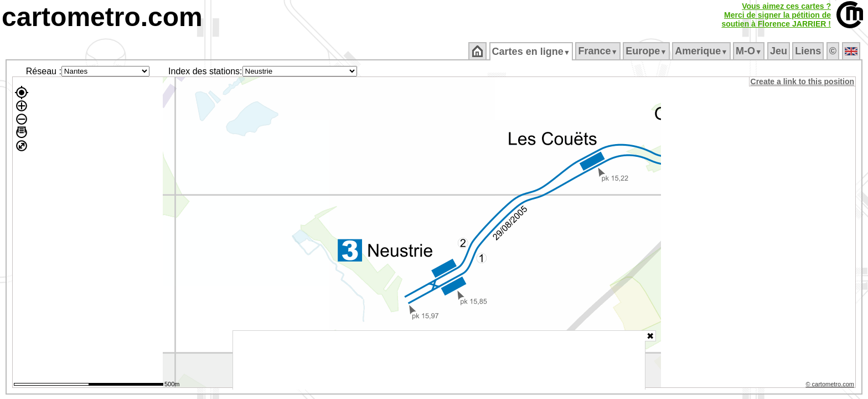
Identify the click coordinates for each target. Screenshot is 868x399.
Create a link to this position (803, 81)
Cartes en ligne (532, 52)
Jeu (779, 51)
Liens (809, 51)
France (599, 51)
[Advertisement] (439, 360)
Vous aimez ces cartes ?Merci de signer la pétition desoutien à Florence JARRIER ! (776, 15)
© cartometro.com (831, 386)
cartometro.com (102, 17)
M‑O (750, 51)
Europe (647, 51)
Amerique (702, 51)
